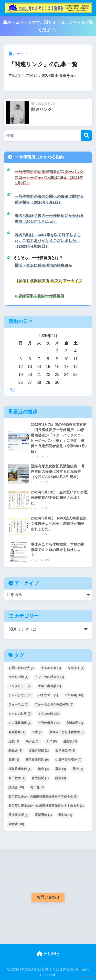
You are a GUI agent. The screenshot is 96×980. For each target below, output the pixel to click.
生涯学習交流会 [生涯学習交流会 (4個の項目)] (68, 760)
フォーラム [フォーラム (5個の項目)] (18, 705)
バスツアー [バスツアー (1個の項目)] (48, 695)
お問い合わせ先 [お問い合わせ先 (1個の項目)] (22, 668)
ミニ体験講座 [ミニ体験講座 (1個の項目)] (20, 723)
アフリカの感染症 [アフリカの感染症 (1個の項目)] (49, 677)
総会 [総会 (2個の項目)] (43, 769)
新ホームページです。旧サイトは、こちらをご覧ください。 (48, 26)
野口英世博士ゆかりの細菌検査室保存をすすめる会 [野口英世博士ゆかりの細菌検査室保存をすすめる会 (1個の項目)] (46, 806)
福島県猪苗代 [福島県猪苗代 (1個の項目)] (20, 769)
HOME (48, 954)
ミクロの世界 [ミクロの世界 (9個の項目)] (20, 714)
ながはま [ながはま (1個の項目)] (76, 668)
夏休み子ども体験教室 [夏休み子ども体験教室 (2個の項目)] (67, 732)
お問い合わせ (48, 897)
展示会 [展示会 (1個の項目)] (33, 741)
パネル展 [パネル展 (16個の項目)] (74, 695)
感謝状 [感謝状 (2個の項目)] (70, 741)
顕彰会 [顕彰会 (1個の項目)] (65, 815)
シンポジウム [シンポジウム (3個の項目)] (20, 695)
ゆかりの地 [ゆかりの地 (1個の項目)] (18, 677)
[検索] (86, 136)
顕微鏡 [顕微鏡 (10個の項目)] (16, 824)
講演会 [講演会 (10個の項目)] (16, 787)
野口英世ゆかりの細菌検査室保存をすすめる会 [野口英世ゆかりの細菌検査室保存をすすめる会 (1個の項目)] (43, 797)
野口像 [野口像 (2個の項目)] (37, 787)
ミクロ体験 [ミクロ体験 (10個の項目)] (49, 714)
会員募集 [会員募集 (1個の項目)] (17, 732)
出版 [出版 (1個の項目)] (37, 732)
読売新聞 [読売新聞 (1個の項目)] (40, 778)
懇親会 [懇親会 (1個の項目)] (15, 751)
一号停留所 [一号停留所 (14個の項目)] (49, 723)
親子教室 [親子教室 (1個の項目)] (17, 778)
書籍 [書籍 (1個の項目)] (14, 760)
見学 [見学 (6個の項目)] (78, 769)
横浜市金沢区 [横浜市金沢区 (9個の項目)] (37, 760)
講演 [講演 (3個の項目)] (61, 778)
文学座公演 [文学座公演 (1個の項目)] (65, 751)
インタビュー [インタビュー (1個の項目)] (20, 686)
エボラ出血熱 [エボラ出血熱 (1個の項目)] (49, 686)
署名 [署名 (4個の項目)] (61, 769)
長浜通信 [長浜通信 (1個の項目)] (43, 815)
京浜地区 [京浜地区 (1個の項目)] (74, 723)
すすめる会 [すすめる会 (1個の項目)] (51, 668)
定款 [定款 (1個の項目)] (14, 741)
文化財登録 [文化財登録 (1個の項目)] (39, 751)
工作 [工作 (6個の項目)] (51, 741)
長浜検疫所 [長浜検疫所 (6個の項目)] (18, 815)
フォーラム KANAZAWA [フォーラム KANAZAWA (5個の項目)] (54, 705)
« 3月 (11, 390)
